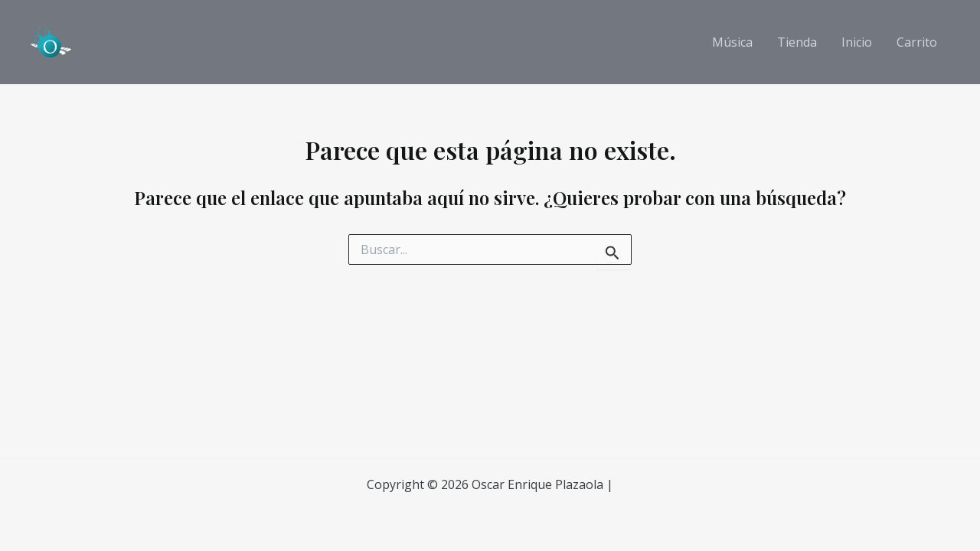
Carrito (917, 42)
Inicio (857, 42)
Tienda (797, 42)
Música (732, 42)
